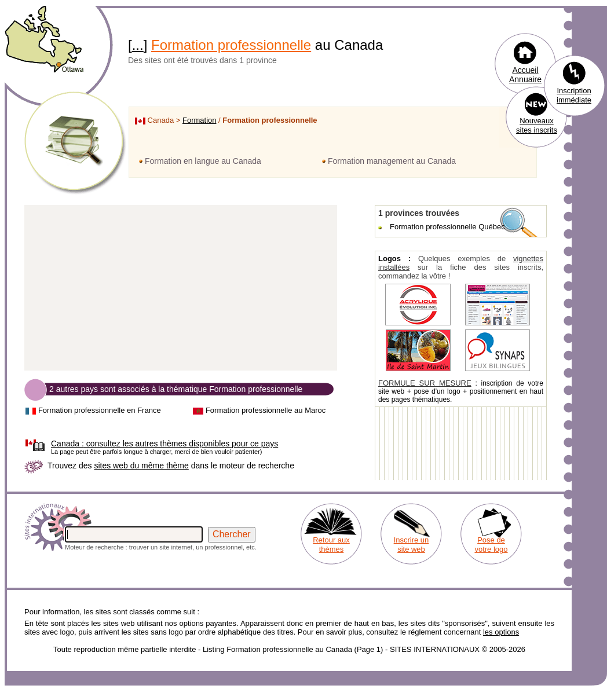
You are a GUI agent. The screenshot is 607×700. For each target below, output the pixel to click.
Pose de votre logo (491, 545)
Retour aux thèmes (331, 545)
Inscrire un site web (412, 545)
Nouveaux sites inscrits (537, 125)
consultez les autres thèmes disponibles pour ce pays (164, 444)
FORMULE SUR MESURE (425, 383)
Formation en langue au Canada (203, 161)
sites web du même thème (141, 466)
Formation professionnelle (231, 45)
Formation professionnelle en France (100, 410)
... (138, 45)
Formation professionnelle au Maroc (266, 410)
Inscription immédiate (574, 95)
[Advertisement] (181, 288)
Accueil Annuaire (525, 75)
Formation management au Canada (392, 161)
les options (501, 632)
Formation (200, 120)
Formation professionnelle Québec (447, 227)
